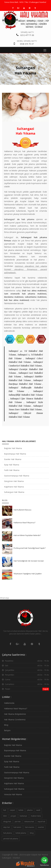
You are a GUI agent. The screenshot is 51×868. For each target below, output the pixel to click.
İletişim (7, 730)
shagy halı (7, 822)
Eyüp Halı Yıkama (12, 465)
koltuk (21, 810)
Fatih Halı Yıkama (12, 470)
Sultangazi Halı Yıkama (14, 492)
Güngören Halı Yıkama (14, 481)
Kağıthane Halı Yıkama (14, 487)
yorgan (13, 816)
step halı (7, 827)
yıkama (30, 810)
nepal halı (41, 822)
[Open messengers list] (44, 860)
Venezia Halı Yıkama (13, 794)
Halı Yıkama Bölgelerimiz (15, 714)
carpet (12, 810)
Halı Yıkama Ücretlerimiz (15, 720)
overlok (41, 827)
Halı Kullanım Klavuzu (22, 510)
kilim (5, 816)
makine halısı (36, 816)
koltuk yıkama (21, 833)
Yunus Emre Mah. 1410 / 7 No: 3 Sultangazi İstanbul (25, 2)
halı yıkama (8, 833)
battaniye (23, 816)
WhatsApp (4, 598)
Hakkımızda (9, 703)
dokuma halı (29, 822)
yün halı (18, 822)
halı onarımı (30, 827)
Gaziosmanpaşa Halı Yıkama (17, 476)
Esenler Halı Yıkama (13, 459)
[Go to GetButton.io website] (44, 865)
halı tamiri (17, 827)
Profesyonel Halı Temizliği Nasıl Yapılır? (30, 548)
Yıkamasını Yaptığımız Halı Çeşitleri (28, 574)
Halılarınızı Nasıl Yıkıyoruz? (24, 523)
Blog (6, 725)
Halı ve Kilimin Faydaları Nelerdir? (27, 535)
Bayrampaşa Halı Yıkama (15, 454)
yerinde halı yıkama (11, 839)
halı (5, 810)
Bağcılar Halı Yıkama (13, 448)
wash (38, 810)
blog (32, 833)
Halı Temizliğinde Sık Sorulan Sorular (29, 561)
